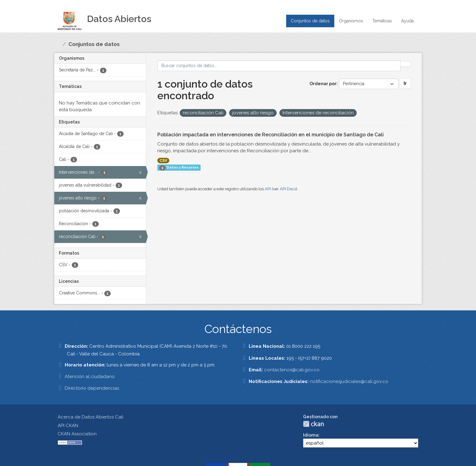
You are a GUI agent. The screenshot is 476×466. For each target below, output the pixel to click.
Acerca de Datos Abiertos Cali (90, 417)
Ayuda (407, 21)
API (268, 189)
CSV (163, 161)
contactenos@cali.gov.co (292, 370)
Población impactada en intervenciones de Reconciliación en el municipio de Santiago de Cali (271, 135)
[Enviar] (405, 64)
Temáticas (382, 21)
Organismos (351, 21)
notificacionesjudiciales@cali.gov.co (349, 381)
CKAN (313, 424)
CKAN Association (77, 434)
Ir (405, 83)
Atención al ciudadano (90, 377)
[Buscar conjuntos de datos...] (279, 66)
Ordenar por (323, 84)
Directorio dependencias (92, 388)
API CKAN (68, 426)
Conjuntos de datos (310, 21)
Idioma (311, 435)
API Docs (288, 189)
